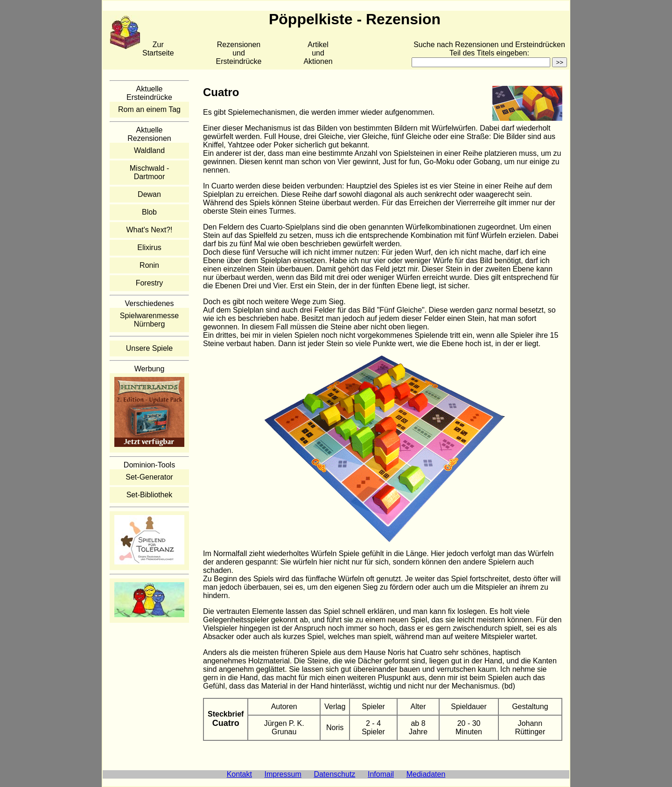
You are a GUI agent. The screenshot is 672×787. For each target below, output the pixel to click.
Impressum (283, 774)
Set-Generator (149, 477)
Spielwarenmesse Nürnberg (149, 320)
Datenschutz (334, 774)
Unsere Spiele (150, 348)
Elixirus (149, 247)
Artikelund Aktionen (318, 53)
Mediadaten (426, 774)
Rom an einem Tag (149, 109)
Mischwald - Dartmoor (149, 172)
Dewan (149, 194)
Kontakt (239, 774)
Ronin (149, 265)
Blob (149, 212)
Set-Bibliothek (150, 495)
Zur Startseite (158, 49)
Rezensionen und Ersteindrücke (239, 53)
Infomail (381, 774)
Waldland (149, 150)
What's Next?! (149, 230)
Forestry (150, 283)
